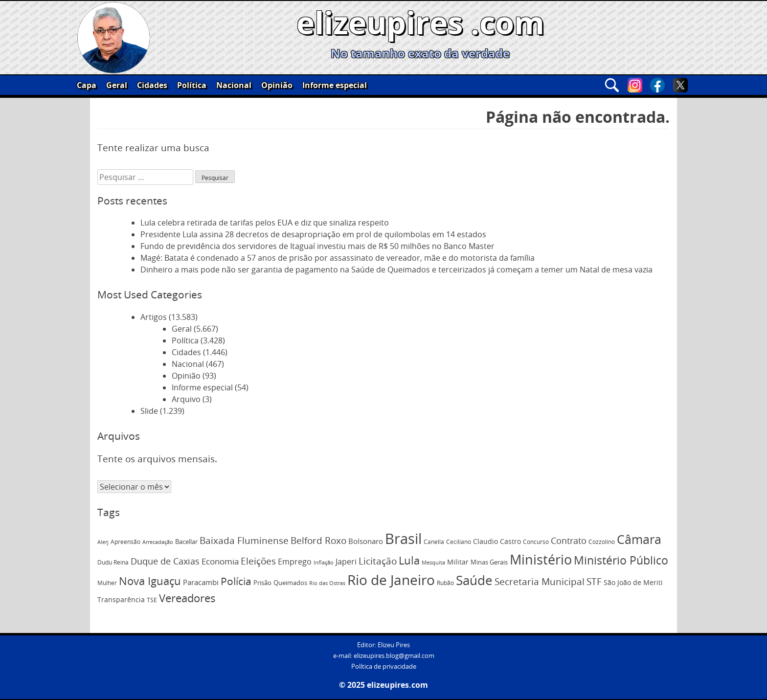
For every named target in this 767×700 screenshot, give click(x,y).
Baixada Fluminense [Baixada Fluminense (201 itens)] (244, 540)
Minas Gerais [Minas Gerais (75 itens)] (489, 562)
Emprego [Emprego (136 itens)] (295, 562)
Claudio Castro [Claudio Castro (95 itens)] (497, 541)
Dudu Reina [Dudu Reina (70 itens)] (113, 562)
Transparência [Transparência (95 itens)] (121, 599)
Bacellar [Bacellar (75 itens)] (186, 542)
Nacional (234, 85)
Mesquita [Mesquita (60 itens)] (433, 562)
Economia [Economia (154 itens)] (220, 561)
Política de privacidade (384, 666)
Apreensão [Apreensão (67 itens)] (125, 542)
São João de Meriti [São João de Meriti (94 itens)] (633, 582)
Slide (149, 411)
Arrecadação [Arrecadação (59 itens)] (158, 542)
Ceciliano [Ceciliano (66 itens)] (459, 542)
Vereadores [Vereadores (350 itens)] (187, 598)
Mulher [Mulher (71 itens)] (107, 583)
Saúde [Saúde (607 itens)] (474, 580)
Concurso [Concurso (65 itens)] (536, 542)
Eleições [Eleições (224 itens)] (258, 561)
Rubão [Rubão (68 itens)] (445, 583)
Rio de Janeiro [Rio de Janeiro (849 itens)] (391, 580)
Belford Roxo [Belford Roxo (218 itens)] (318, 541)
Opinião (277, 85)
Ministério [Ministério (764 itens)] (541, 560)
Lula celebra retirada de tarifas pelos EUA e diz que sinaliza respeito (265, 223)
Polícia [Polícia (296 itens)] (236, 581)
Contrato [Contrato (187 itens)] (569, 541)
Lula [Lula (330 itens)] (409, 560)
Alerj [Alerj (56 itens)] (103, 542)
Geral (117, 85)
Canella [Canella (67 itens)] (434, 542)
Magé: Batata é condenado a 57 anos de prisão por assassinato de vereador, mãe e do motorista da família (338, 258)
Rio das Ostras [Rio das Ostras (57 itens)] (327, 583)
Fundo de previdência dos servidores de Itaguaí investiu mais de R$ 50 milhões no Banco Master (317, 246)
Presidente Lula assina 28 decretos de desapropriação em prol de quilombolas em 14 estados (313, 234)
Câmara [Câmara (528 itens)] (639, 539)
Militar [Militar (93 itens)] (458, 562)
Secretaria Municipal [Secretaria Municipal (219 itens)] (540, 582)
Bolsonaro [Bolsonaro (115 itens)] (366, 541)
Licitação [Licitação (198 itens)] (378, 561)
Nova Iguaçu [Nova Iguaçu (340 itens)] (150, 581)
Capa (87, 85)
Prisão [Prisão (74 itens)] (262, 583)
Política (192, 85)
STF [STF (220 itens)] (594, 582)
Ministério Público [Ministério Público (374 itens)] (621, 560)
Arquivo (186, 399)
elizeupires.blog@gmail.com (394, 656)
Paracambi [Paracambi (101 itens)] (201, 582)
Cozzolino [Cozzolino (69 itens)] (602, 542)
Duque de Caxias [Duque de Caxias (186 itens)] (165, 561)
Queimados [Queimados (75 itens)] (290, 583)
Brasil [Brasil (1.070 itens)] (403, 539)
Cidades (152, 85)
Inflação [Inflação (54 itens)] (324, 563)
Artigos (154, 317)
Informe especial (335, 85)
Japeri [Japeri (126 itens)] (346, 562)
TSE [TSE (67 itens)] (152, 600)
